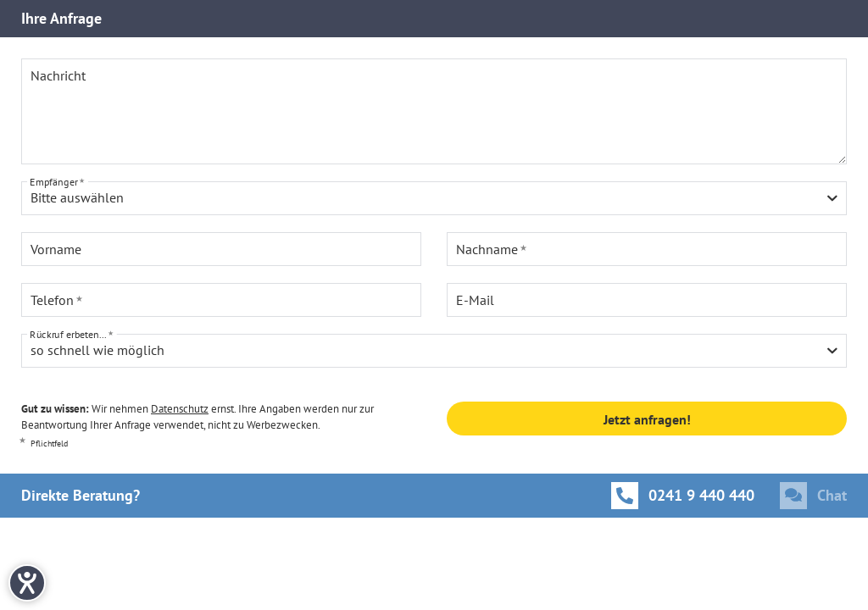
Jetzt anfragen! (647, 419)
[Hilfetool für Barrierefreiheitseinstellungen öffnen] (27, 583)
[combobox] (434, 198)
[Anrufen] (683, 496)
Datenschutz (180, 409)
